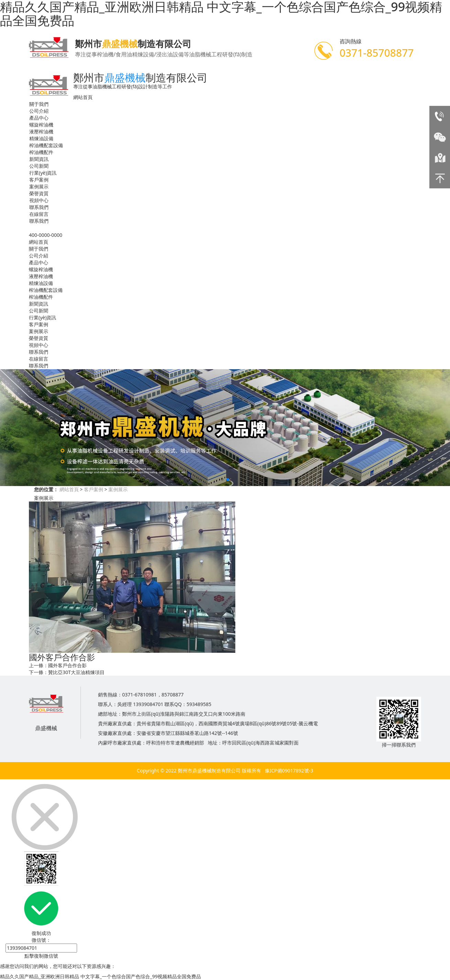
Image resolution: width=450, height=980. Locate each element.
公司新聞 (39, 166)
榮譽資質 (39, 193)
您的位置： (46, 489)
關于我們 (39, 104)
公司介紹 (39, 111)
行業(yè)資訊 (43, 173)
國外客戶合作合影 (67, 665)
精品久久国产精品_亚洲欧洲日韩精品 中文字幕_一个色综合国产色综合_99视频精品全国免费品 (100, 976)
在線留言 (39, 214)
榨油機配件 (41, 152)
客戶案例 (39, 180)
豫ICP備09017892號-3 (289, 770)
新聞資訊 (39, 159)
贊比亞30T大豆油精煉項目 (76, 672)
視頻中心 (39, 200)
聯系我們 (39, 207)
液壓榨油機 (41, 131)
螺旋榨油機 (41, 125)
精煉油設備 (41, 138)
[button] (222, 480)
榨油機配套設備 (46, 145)
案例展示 (39, 186)
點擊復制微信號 (41, 956)
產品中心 (39, 118)
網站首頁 (83, 97)
